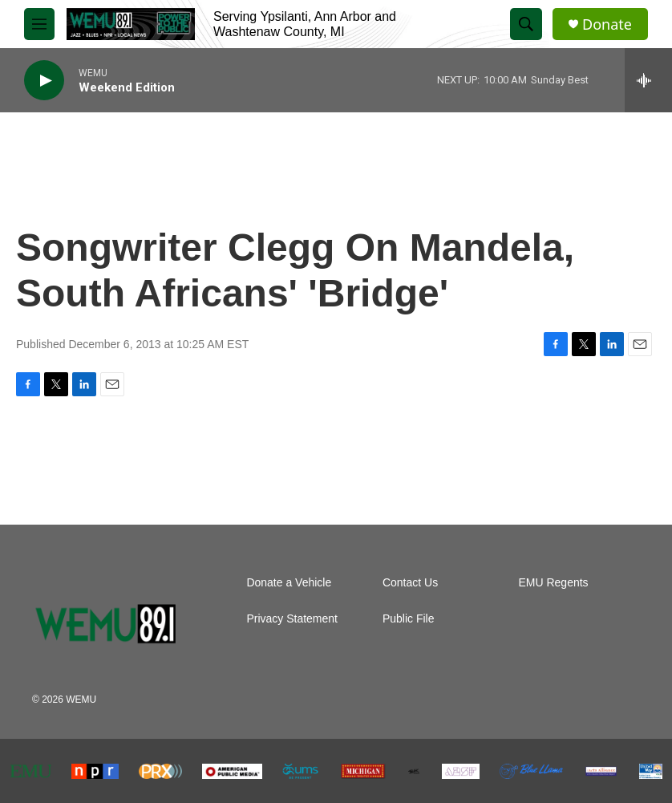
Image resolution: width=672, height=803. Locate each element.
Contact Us (410, 583)
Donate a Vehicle (289, 583)
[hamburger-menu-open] (39, 24)
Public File (409, 619)
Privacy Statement (292, 619)
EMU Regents (553, 583)
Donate (607, 24)
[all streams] (648, 80)
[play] (44, 81)
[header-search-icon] (526, 24)
